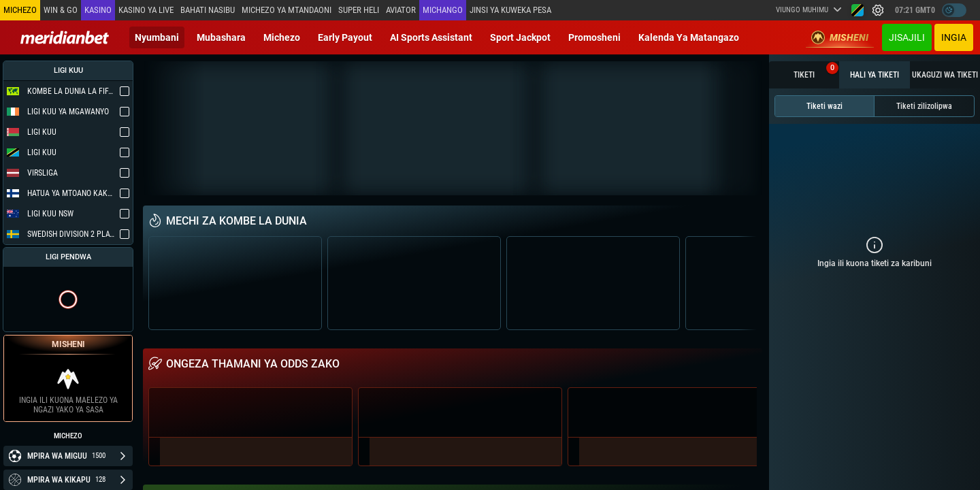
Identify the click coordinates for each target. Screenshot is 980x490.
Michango (443, 10)
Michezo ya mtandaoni (287, 10)
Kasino (98, 10)
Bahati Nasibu (208, 10)
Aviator (401, 10)
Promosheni (594, 37)
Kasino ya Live (146, 10)
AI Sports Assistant (431, 37)
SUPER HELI (359, 10)
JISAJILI (907, 37)
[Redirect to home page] (65, 37)
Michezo (282, 37)
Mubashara (221, 37)
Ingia (954, 37)
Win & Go (61, 10)
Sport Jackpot (520, 37)
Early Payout (345, 37)
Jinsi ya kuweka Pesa (510, 10)
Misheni (840, 37)
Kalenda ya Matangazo (689, 37)
